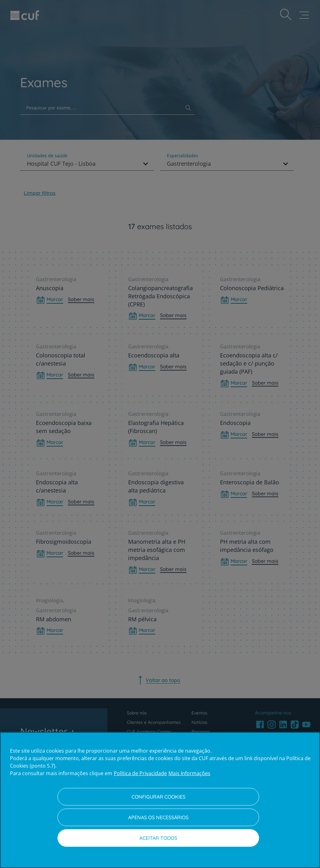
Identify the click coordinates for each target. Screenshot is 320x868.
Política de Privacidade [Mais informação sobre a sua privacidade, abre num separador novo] (140, 773)
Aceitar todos (158, 838)
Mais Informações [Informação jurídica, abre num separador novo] (189, 773)
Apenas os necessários (158, 817)
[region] (160, 800)
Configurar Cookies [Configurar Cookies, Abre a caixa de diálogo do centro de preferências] (158, 797)
